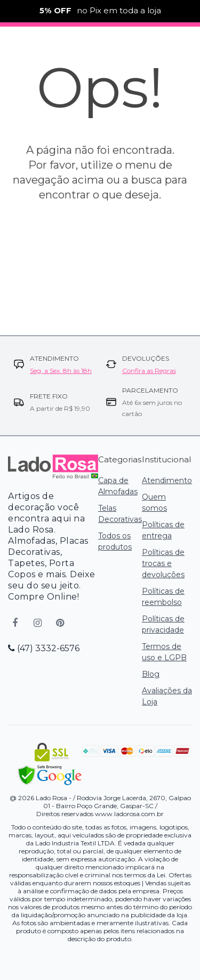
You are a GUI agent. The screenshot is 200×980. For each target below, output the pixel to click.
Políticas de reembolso (163, 597)
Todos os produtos (115, 541)
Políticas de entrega (163, 530)
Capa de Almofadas (118, 486)
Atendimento (167, 480)
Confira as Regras (149, 371)
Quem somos (154, 503)
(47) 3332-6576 (44, 648)
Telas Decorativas (120, 514)
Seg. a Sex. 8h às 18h (61, 371)
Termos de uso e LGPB (164, 652)
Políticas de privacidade (163, 624)
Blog (151, 674)
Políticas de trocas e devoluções (163, 563)
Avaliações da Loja (167, 696)
